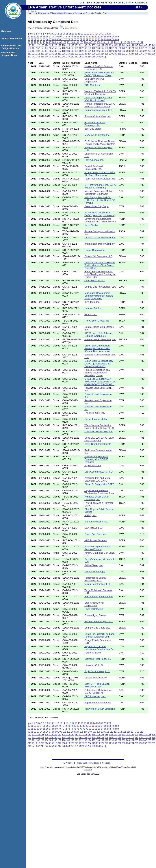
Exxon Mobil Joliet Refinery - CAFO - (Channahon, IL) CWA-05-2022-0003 (100, 364)
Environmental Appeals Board (10, 54)
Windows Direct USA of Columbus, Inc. (97, 498)
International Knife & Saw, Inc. (100, 339)
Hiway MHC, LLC (94, 665)
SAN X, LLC (91, 314)
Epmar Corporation (94, 250)
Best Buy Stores (93, 129)
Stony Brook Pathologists (98, 444)
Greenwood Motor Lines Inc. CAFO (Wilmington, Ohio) (99, 74)
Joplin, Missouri (93, 465)
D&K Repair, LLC (93, 528)
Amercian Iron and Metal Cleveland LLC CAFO (97, 479)
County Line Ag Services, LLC (100, 287)
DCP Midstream (93, 85)
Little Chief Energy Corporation (94, 604)
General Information (12, 39)
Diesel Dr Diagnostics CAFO (99, 484)
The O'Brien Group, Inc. (97, 321)
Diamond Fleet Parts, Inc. (98, 659)
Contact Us (32, 11)
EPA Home (42, 13)
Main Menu (7, 31)
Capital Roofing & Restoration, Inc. (94, 168)
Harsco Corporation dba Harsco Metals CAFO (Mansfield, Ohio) (97, 373)
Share (141, 7)
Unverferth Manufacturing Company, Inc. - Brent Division (100, 220)
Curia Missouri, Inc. (95, 280)
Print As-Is (88, 770)
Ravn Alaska (91, 225)
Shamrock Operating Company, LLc (95, 124)
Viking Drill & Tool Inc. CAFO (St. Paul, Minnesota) (100, 174)
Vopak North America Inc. (98, 703)
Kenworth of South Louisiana (100, 709)
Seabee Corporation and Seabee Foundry (97, 548)
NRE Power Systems (95, 540)
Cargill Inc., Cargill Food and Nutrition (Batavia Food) (99, 635)
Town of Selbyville (94, 609)
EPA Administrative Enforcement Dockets (65, 13)
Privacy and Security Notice (87, 763)
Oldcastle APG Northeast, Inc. (100, 238)
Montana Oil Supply (95, 572)
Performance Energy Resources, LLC (95, 579)
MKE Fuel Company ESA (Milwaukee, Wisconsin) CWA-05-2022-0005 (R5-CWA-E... (100, 382)
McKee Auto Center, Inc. (97, 135)
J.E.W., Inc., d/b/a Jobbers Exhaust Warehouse (98, 335)
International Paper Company (100, 244)
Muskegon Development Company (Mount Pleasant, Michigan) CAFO (99, 296)
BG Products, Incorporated (99, 596)
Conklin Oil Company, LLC (98, 256)
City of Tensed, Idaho (96, 419)
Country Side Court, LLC (97, 628)
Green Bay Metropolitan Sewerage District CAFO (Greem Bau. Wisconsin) (97, 348)
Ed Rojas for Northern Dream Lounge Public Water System (100, 143)
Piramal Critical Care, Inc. (98, 116)
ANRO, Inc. (90, 515)
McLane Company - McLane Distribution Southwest (99, 193)
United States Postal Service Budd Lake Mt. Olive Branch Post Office (100, 265)
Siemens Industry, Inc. (96, 522)
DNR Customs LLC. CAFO (99, 472)
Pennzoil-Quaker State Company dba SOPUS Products (96, 459)
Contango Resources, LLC (98, 110)
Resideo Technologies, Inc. (99, 621)
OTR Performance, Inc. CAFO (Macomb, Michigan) (100, 186)
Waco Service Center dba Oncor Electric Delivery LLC (99, 427)
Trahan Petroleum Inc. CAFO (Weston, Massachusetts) (100, 105)
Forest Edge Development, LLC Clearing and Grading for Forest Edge (100, 274)
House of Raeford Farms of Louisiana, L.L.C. (99, 68)
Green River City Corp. (96, 206)
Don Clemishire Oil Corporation (94, 80)
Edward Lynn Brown (95, 615)
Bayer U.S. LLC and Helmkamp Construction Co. (99, 648)
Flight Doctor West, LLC (97, 671)
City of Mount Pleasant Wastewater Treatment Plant (99, 492)
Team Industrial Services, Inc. (100, 179)
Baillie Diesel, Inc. (94, 565)
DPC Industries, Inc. (95, 696)
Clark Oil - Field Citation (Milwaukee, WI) (97, 685)
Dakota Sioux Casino (95, 678)
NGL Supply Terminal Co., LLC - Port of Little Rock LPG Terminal (100, 200)
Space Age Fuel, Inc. (95, 534)
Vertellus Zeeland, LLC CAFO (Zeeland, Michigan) (100, 93)
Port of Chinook (93, 653)
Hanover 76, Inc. (93, 308)
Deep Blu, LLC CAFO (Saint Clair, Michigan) (99, 439)
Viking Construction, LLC (97, 584)
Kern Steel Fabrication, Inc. (99, 432)
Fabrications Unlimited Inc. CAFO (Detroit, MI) (98, 691)
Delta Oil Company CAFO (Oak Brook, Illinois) (98, 99)
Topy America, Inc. (94, 160)
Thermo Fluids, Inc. (95, 413)
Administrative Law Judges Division (12, 47)
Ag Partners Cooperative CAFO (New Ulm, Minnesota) (100, 214)
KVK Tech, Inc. (92, 302)
